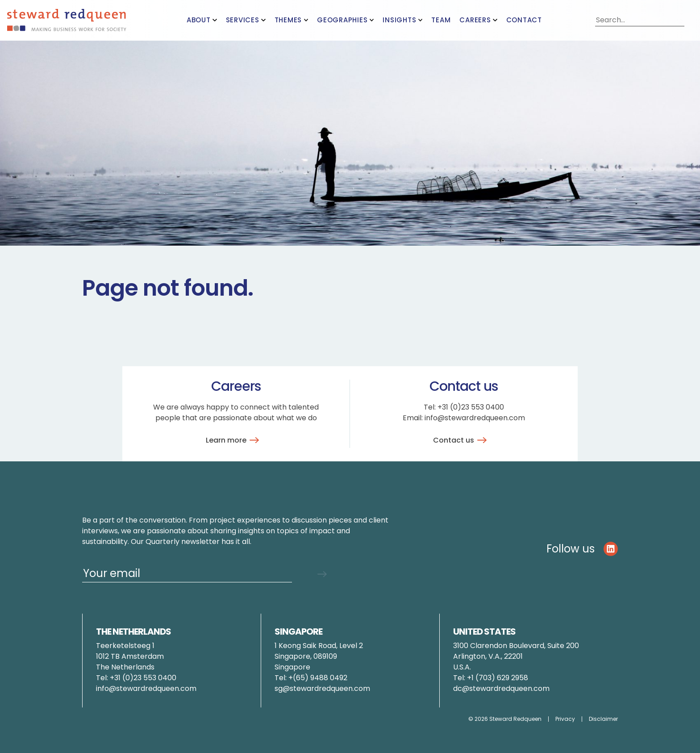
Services (243, 20)
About (199, 20)
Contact (524, 20)
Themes (288, 20)
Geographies (342, 20)
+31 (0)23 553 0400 (471, 407)
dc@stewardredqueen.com (501, 688)
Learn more (234, 440)
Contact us (461, 440)
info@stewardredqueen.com (475, 418)
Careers (475, 20)
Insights (399, 20)
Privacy (565, 719)
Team (441, 20)
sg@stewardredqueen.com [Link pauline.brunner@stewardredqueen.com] (322, 688)
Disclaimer (603, 719)
